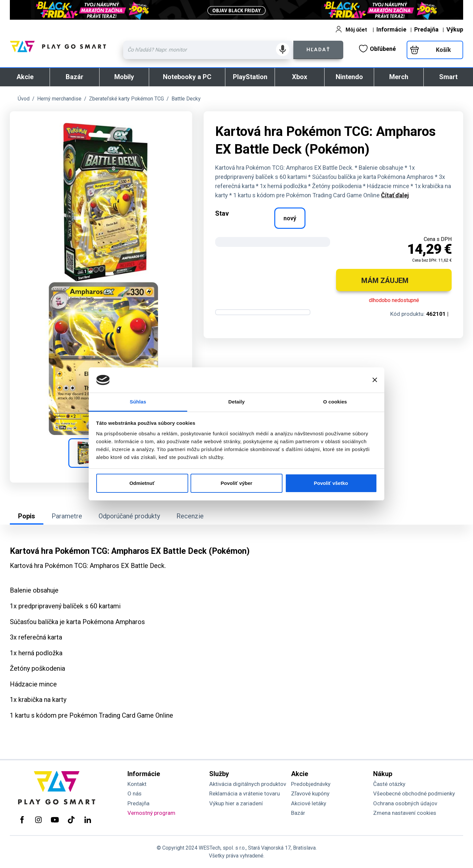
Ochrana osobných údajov (405, 803)
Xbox (300, 77)
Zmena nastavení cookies (405, 813)
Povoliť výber (236, 483)
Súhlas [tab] (138, 402)
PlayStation (250, 77)
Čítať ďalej (395, 195)
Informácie (391, 29)
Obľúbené (377, 49)
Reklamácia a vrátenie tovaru (245, 793)
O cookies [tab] (335, 402)
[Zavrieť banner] (375, 380)
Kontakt (137, 784)
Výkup (455, 29)
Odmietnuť (142, 483)
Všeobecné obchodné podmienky (414, 793)
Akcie (25, 77)
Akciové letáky (309, 803)
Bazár (75, 77)
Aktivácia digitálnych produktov (248, 784)
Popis (27, 516)
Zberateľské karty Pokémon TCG (126, 99)
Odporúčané (129, 516)
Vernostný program (151, 813)
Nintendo (349, 77)
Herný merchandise (59, 99)
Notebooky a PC (187, 77)
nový (290, 218)
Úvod (24, 99)
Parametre (67, 516)
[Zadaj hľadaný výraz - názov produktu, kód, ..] (208, 50)
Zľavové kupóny (310, 793)
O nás (135, 793)
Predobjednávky (311, 784)
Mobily (124, 77)
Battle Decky (186, 99)
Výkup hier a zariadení (236, 803)
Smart (448, 77)
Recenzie (190, 516)
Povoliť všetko (331, 483)
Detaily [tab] (236, 402)
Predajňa (426, 29)
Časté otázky (389, 784)
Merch (399, 77)
